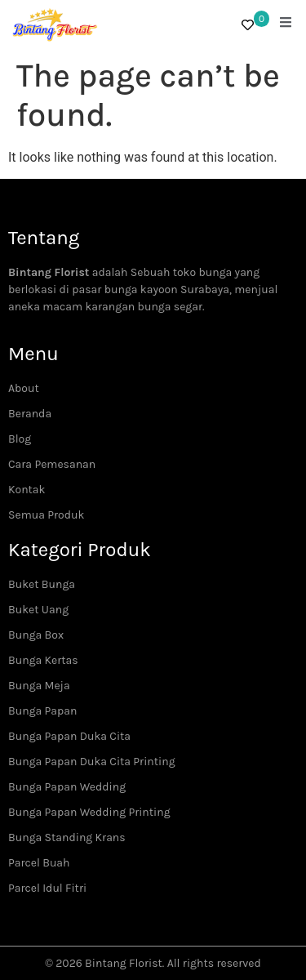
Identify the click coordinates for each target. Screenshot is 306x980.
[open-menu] (286, 24)
